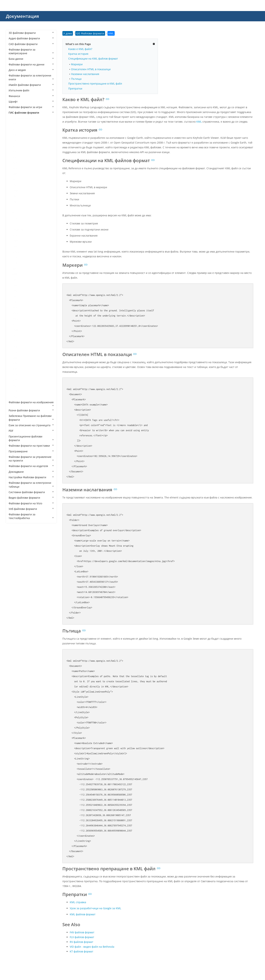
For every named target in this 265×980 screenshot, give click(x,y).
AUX (15, 168)
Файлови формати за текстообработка (31, 516)
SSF (14, 386)
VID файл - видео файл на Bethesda (92, 947)
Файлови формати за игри (31, 107)
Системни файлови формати (31, 492)
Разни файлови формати (31, 410)
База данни (31, 59)
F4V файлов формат (82, 932)
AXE (15, 174)
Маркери (77, 64)
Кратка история (78, 54)
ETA (15, 218)
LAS (15, 291)
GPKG (16, 252)
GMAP (16, 241)
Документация (22, 16)
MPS (15, 308)
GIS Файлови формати (26, 118)
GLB (15, 235)
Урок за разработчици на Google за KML (95, 908)
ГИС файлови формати (31, 113)
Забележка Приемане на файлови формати (31, 418)
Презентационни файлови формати (31, 438)
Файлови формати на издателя (31, 466)
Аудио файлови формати (31, 38)
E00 (15, 213)
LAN (15, 285)
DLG (15, 207)
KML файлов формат (83, 914)
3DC (15, 135)
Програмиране (31, 451)
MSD (15, 313)
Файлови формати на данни (31, 64)
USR (15, 397)
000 (15, 124)
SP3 (15, 380)
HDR (15, 263)
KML (15, 274)
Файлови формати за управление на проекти (31, 459)
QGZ (15, 347)
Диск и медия (31, 70)
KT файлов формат (82, 951)
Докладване (31, 472)
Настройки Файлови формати (31, 477)
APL (15, 152)
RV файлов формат (82, 942)
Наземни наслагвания (85, 74)
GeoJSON (18, 230)
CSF (15, 185)
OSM (15, 330)
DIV (14, 196)
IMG (15, 269)
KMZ (15, 280)
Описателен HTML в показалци (91, 69)
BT (14, 179)
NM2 (15, 319)
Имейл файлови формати (31, 85)
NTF (15, 324)
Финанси (31, 96)
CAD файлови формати (31, 44)
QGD (15, 335)
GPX (15, 257)
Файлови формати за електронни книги (31, 77)
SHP (15, 369)
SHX (15, 374)
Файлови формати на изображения (31, 404)
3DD (15, 141)
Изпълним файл (31, 90)
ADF (15, 146)
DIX (14, 202)
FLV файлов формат (82, 937)
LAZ (15, 296)
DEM (15, 191)
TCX (15, 391)
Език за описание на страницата (31, 425)
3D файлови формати (31, 33)
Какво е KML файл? (80, 49)
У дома (68, 33)
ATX (15, 163)
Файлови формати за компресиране (31, 51)
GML (15, 246)
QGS (15, 341)
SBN (15, 363)
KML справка (78, 902)
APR (15, 157)
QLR (15, 352)
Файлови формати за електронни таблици (31, 485)
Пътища (76, 79)
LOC (15, 302)
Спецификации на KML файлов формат (93, 59)
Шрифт (31, 102)
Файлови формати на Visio (31, 503)
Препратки (75, 88)
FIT (14, 224)
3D (14, 129)
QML (15, 358)
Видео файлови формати (31, 498)
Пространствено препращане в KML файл (95, 84)
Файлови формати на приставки (31, 446)
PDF (31, 431)
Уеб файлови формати (31, 509)
